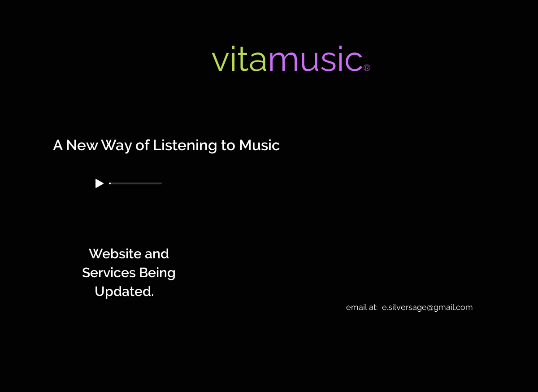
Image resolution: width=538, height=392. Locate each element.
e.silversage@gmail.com (427, 307)
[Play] (100, 183)
